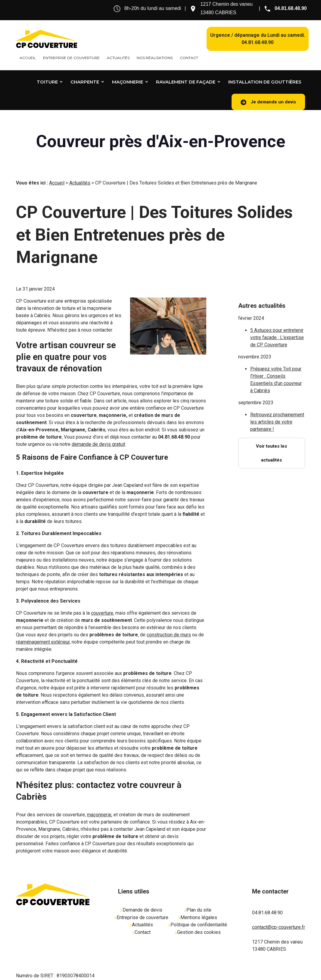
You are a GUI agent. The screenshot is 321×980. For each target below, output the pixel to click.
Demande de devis (141, 901)
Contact (189, 58)
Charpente (85, 82)
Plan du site (198, 901)
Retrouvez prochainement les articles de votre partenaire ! (277, 397)
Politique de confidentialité (198, 916)
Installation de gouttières (265, 82)
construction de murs (169, 626)
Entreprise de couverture (71, 58)
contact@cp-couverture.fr (279, 918)
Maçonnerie (128, 82)
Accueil (28, 58)
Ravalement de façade (186, 82)
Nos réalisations (155, 58)
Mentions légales (198, 908)
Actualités (118, 58)
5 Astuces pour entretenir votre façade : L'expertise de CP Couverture (277, 312)
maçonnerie (99, 806)
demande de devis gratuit (98, 435)
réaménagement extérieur (43, 633)
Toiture (47, 82)
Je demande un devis (268, 102)
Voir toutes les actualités (271, 428)
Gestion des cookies (198, 923)
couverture (102, 604)
